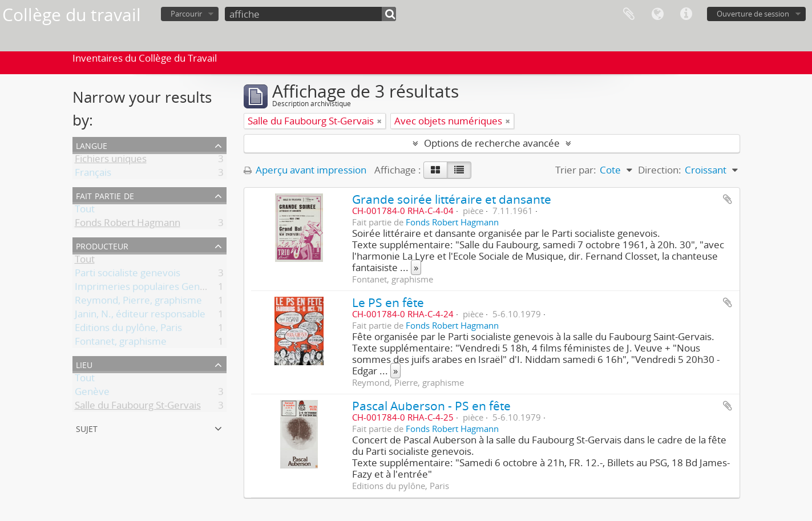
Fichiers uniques (111, 161)
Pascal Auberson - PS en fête (431, 405)
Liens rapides (686, 14)
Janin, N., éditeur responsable (140, 316)
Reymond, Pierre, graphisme (138, 302)
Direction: (660, 170)
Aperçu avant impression (305, 170)
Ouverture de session (753, 14)
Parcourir (186, 14)
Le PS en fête (388, 302)
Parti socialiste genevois (128, 275)
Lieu (84, 364)
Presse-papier (629, 14)
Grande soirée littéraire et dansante (452, 199)
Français (93, 174)
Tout (85, 211)
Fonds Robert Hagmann (128, 225)
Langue (657, 14)
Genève (92, 393)
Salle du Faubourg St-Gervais (138, 407)
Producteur (102, 245)
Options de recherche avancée (492, 143)
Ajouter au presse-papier (728, 199)
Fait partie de (105, 195)
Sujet (87, 428)
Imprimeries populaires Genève (146, 288)
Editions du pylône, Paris (128, 330)
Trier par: (576, 170)
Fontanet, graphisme (121, 343)
